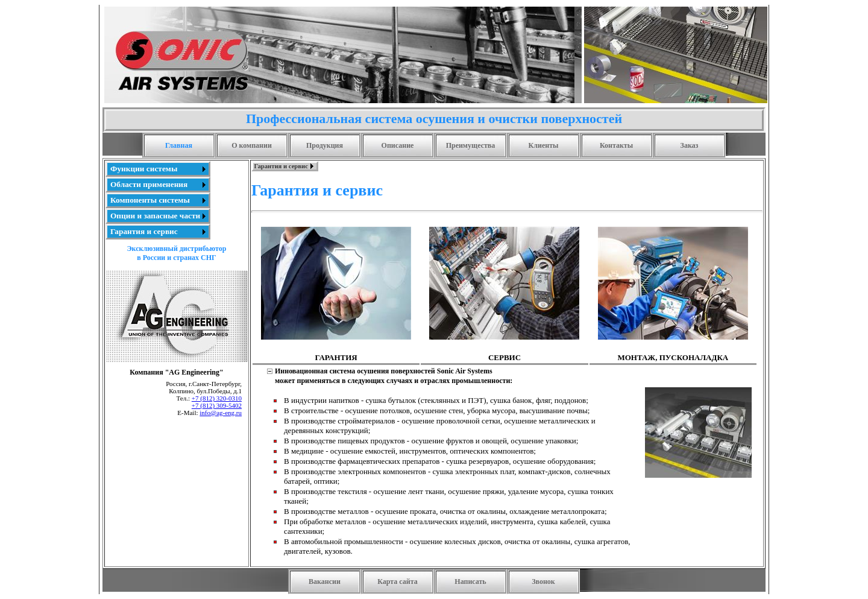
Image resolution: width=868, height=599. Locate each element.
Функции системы (144, 169)
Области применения (149, 184)
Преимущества (471, 145)
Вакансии (325, 582)
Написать (470, 582)
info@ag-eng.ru (221, 413)
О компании (252, 145)
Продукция (325, 145)
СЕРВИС (505, 357)
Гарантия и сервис (144, 231)
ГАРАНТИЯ (336, 357)
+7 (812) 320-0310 (217, 398)
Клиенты (544, 145)
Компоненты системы (150, 200)
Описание (398, 145)
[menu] (158, 200)
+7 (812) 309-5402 (217, 405)
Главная (179, 145)
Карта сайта (398, 582)
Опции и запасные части (155, 216)
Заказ (690, 145)
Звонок (543, 582)
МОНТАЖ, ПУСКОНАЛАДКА (673, 357)
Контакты (616, 145)
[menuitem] (158, 169)
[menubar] (285, 166)
